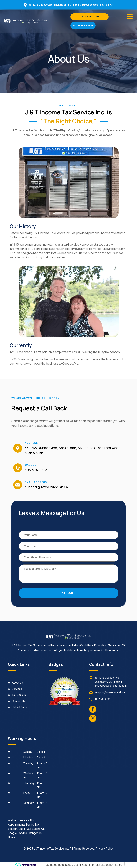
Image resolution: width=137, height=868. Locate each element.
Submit (69, 593)
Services (17, 689)
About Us (17, 683)
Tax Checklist (20, 695)
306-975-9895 (36, 470)
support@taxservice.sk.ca (46, 487)
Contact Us (19, 701)
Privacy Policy (105, 849)
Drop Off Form (90, 17)
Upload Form (19, 707)
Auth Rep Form (83, 26)
